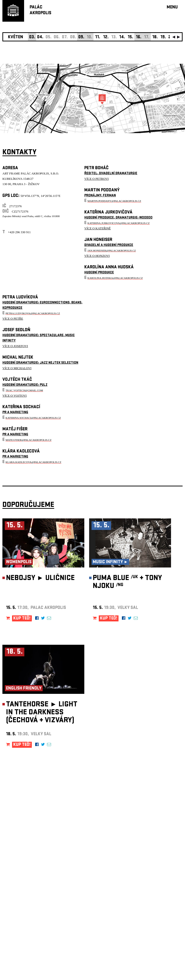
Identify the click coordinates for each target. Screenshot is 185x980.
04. (40, 37)
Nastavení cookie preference (22, 915)
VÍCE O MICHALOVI (17, 368)
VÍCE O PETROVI (96, 179)
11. (98, 37)
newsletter (152, 859)
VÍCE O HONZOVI (97, 256)
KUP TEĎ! (22, 619)
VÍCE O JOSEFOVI (15, 346)
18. (155, 37)
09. (81, 37)
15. (130, 37)
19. (163, 37)
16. (139, 37)
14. (122, 37)
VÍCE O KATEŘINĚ (98, 228)
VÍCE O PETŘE (13, 319)
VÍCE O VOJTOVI (15, 396)
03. (32, 37)
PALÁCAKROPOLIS (40, 10)
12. (106, 37)
